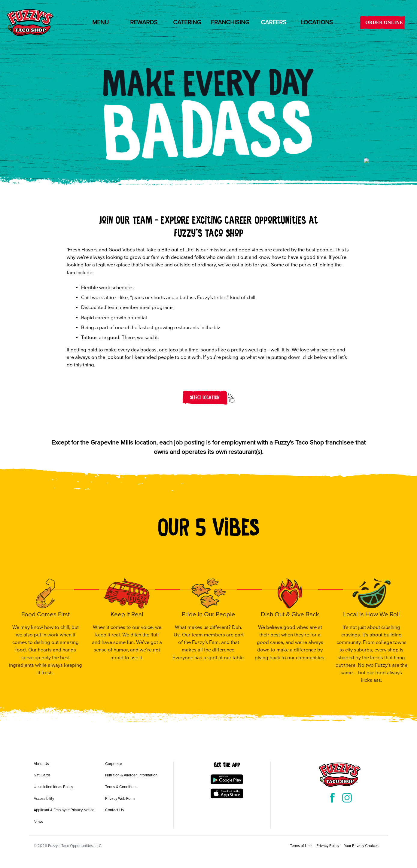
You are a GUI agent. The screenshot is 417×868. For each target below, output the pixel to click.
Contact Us (114, 810)
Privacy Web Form (120, 799)
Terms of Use (301, 846)
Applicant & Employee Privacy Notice (64, 810)
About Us (41, 764)
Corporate (114, 764)
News (38, 822)
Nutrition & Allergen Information (131, 775)
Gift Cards (42, 775)
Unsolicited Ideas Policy (53, 787)
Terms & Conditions (121, 787)
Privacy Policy (328, 846)
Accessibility (44, 799)
